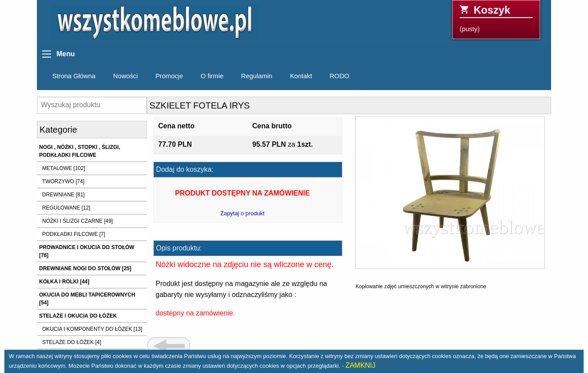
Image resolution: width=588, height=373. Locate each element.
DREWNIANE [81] (64, 195)
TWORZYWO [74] (63, 181)
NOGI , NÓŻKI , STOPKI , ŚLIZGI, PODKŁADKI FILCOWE (80, 151)
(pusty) (496, 18)
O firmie (212, 76)
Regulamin (257, 76)
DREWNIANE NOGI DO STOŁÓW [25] (85, 268)
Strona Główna (74, 76)
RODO (339, 76)
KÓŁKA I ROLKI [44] (64, 282)
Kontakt (301, 76)
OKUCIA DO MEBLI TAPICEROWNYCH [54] (87, 299)
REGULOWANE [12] (66, 208)
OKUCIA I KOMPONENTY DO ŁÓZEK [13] (92, 329)
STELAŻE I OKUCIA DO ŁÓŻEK (78, 316)
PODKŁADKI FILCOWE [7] (74, 234)
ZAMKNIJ (360, 365)
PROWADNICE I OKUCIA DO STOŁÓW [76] (87, 251)
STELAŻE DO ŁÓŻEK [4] (72, 342)
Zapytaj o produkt (242, 213)
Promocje (169, 76)
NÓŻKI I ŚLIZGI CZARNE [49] (78, 221)
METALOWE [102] (64, 168)
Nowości (125, 76)
